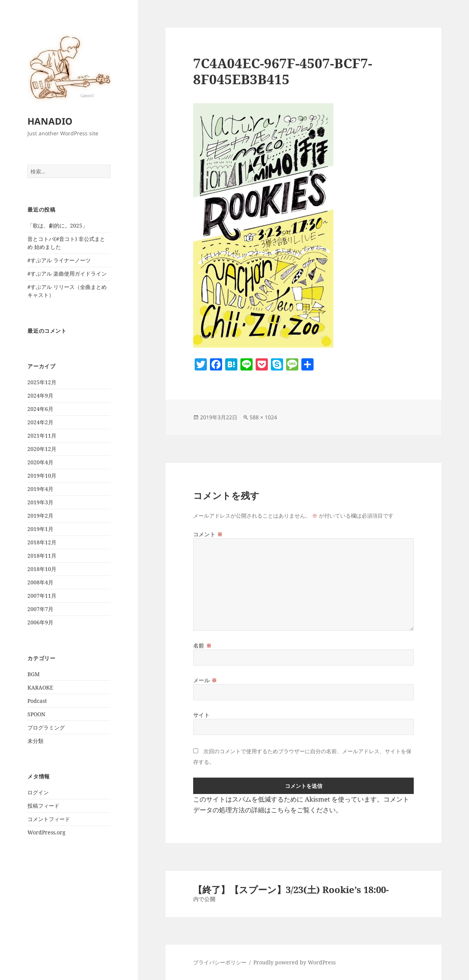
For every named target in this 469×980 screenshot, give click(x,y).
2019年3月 (40, 502)
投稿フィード (43, 806)
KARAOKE (40, 687)
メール (205, 680)
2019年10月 (42, 476)
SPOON (36, 714)
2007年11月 (42, 596)
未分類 (35, 741)
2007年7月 (40, 609)
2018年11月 (42, 556)
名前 (202, 646)
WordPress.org (46, 832)
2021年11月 (42, 435)
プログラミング (46, 727)
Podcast (37, 701)
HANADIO (50, 121)
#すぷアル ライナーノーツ (59, 260)
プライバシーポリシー (220, 962)
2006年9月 (40, 622)
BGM (34, 674)
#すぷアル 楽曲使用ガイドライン (67, 273)
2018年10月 (42, 569)
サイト (202, 715)
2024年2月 (40, 422)
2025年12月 (42, 382)
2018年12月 (42, 542)
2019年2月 (40, 516)
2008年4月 (40, 582)
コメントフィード (49, 819)
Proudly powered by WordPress (295, 962)
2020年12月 (42, 449)
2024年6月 (40, 409)
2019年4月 (40, 489)
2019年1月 (40, 529)
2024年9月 (40, 395)
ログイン (38, 792)
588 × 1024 (263, 417)
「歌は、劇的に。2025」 (58, 225)
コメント (208, 534)
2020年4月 (40, 462)
